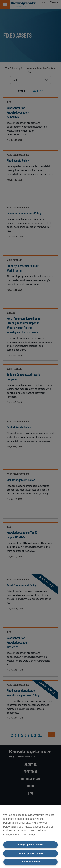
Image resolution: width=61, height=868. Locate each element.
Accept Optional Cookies (31, 845)
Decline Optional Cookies (30, 853)
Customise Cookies (30, 862)
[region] (30, 836)
